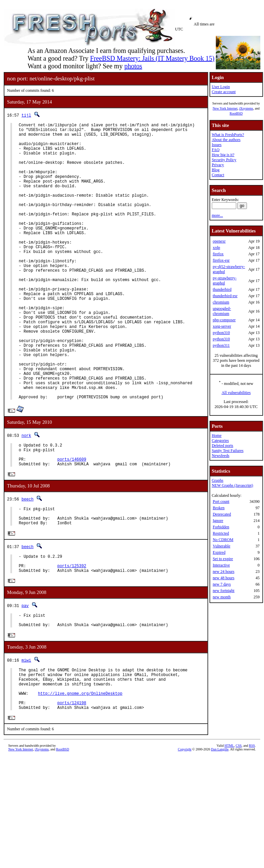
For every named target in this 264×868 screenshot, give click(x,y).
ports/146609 (72, 522)
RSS (252, 831)
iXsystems (246, 108)
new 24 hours (224, 572)
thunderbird (222, 289)
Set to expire (223, 559)
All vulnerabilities (236, 393)
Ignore (218, 521)
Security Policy (224, 160)
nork (26, 495)
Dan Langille (219, 835)
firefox (218, 254)
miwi (26, 736)
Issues (217, 145)
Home (217, 436)
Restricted (221, 533)
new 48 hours (224, 578)
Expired (219, 552)
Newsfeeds (221, 456)
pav (25, 679)
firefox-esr (221, 260)
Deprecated (222, 514)
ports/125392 (72, 637)
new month (222, 597)
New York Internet (225, 108)
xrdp (216, 248)
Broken (219, 508)
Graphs (218, 480)
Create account (224, 92)
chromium (221, 302)
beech (27, 564)
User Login (221, 87)
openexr (219, 241)
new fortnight (224, 591)
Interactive (221, 565)
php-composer (224, 320)
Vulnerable (222, 546)
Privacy (218, 165)
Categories (220, 441)
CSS (239, 831)
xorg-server (222, 326)
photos (133, 66)
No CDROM (223, 540)
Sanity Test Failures (228, 451)
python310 (221, 333)
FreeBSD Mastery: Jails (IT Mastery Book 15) (152, 58)
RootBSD (236, 113)
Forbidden (221, 527)
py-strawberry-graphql (225, 281)
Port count (221, 502)
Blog (216, 170)
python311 (221, 345)
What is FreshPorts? (228, 135)
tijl (26, 115)
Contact (218, 175)
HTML (229, 831)
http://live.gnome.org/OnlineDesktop (80, 775)
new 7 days (222, 584)
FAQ (216, 150)
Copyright (185, 835)
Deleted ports (223, 446)
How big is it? (223, 155)
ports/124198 (72, 787)
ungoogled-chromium (222, 311)
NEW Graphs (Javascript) (233, 485)
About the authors (226, 140)
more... (217, 215)
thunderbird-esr (225, 296)
